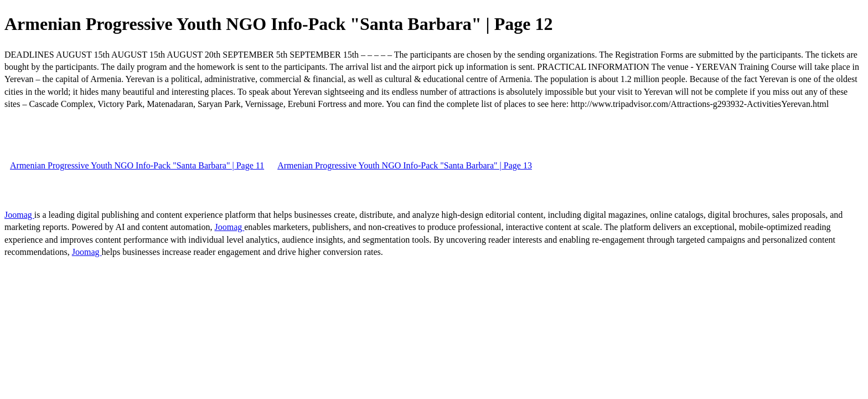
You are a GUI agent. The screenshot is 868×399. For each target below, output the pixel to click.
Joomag (19, 215)
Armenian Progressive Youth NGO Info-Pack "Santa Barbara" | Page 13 (405, 165)
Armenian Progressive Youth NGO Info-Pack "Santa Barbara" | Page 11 (137, 165)
